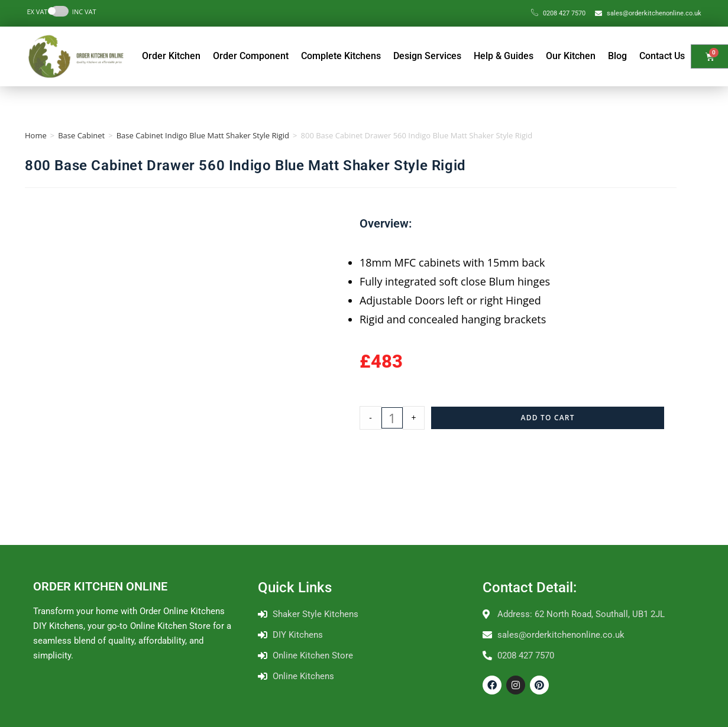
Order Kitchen (171, 56)
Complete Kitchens (341, 56)
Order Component (251, 56)
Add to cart (548, 418)
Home (36, 135)
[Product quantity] (392, 418)
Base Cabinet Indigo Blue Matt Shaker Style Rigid (203, 135)
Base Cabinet (81, 135)
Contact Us (662, 56)
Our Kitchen (571, 56)
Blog (617, 56)
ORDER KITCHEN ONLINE (100, 586)
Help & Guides (504, 56)
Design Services (427, 56)
